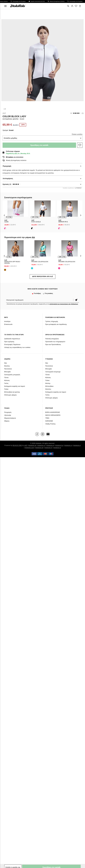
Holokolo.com (29, 448)
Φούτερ (48, 383)
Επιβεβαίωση (76, 300)
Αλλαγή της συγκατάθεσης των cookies (17, 347)
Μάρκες (7, 421)
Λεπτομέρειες (8, 178)
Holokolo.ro (68, 445)
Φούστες (48, 389)
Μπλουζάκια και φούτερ (12, 392)
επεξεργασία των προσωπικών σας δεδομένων (64, 304)
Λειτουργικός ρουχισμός (12, 375)
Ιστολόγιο (7, 321)
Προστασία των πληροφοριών (55, 342)
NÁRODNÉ (49, 421)
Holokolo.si (77, 445)
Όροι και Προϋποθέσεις (53, 344)
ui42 (26, 445)
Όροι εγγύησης (9, 342)
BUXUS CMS (17, 445)
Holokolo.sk (32, 445)
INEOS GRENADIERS (53, 415)
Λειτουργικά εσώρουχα (53, 372)
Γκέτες (6, 383)
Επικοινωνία (8, 324)
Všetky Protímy (50, 424)
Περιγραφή (7, 166)
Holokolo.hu (59, 445)
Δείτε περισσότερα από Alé (42, 277)
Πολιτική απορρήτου (52, 339)
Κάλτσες (7, 380)
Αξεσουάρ (8, 415)
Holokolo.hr (48, 448)
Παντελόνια (8, 369)
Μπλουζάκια (49, 386)
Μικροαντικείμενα (10, 418)
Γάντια (6, 378)
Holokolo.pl (50, 445)
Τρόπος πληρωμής (52, 321)
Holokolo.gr (57, 448)
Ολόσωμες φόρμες (10, 395)
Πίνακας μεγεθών (77, 134)
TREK (47, 418)
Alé (4, 113)
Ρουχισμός (8, 412)
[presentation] (4, 215)
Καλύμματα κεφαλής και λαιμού (15, 386)
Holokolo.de (39, 448)
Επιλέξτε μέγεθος (11, 138)
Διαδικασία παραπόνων (12, 339)
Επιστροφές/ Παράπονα (12, 344)
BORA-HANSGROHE (53, 412)
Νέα (6, 363)
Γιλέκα (6, 389)
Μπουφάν (7, 372)
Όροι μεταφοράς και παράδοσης (56, 324)
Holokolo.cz (41, 445)
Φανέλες (7, 366)
